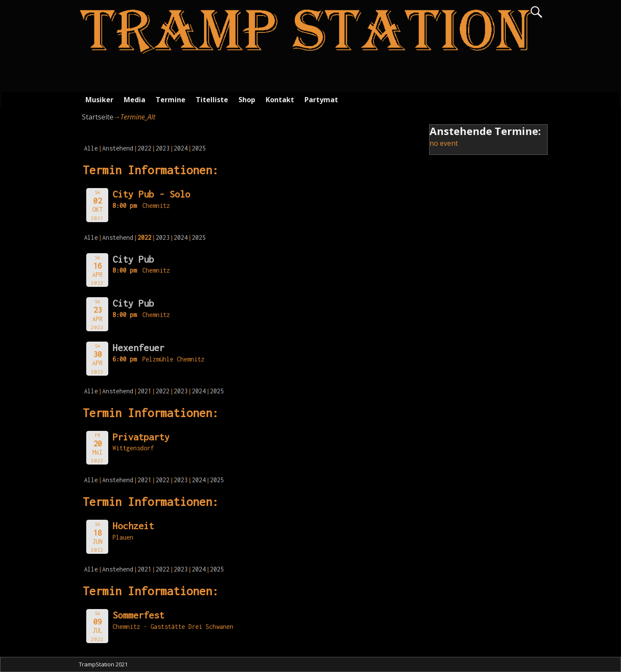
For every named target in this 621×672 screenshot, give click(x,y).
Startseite (98, 117)
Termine (171, 100)
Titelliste (212, 100)
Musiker (99, 100)
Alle (91, 148)
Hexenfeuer (138, 348)
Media (135, 100)
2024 (181, 148)
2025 (199, 148)
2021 (144, 391)
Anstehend (118, 148)
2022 (144, 148)
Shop (247, 100)
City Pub (133, 259)
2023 (163, 148)
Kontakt (280, 100)
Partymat (321, 100)
